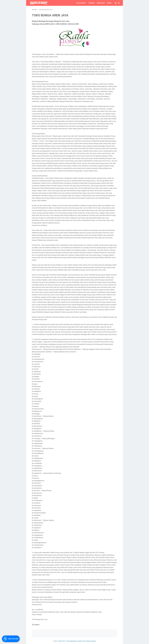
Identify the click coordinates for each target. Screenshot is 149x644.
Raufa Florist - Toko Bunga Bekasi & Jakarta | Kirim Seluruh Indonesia (77, 641)
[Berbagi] (36, 625)
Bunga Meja (98, 3)
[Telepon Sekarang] (11, 639)
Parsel (107, 3)
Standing (89, 3)
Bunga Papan (78, 3)
